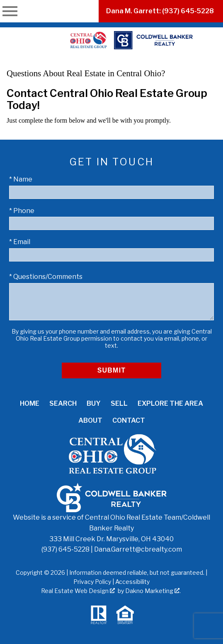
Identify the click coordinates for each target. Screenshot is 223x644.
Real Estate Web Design (78, 591)
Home (30, 403)
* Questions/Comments (46, 277)
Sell (119, 403)
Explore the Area (170, 403)
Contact (129, 420)
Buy (94, 403)
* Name (21, 179)
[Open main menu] (10, 11)
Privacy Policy (92, 582)
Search (63, 403)
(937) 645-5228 (65, 549)
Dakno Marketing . (153, 591)
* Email (20, 242)
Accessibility (132, 582)
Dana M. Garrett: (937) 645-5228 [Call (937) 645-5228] (160, 11)
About (90, 420)
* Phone (22, 211)
